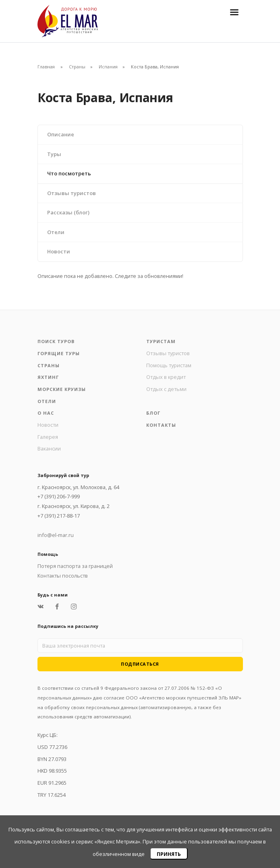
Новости (59, 251)
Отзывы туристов (72, 193)
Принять (169, 854)
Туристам (161, 341)
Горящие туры (59, 353)
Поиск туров (56, 341)
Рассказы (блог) (68, 212)
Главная (46, 67)
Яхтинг (48, 377)
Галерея (48, 437)
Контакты (161, 425)
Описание (61, 134)
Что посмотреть (69, 173)
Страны (77, 67)
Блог (153, 413)
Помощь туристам (169, 365)
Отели (56, 232)
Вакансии (49, 448)
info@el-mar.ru (56, 535)
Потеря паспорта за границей (75, 566)
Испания (108, 67)
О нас (46, 413)
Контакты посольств (63, 576)
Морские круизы (62, 389)
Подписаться (140, 664)
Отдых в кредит (166, 377)
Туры (54, 154)
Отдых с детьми (166, 389)
